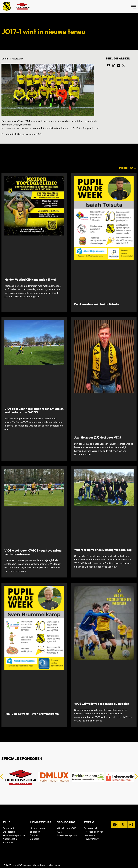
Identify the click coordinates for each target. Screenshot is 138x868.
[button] (109, 65)
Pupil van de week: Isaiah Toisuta (96, 304)
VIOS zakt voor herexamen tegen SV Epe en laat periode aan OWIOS (34, 410)
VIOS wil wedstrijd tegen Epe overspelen (102, 704)
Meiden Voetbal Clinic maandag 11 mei (30, 279)
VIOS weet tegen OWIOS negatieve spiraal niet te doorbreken (33, 552)
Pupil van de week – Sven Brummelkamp (32, 714)
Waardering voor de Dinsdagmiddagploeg (103, 550)
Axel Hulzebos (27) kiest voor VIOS (98, 437)
